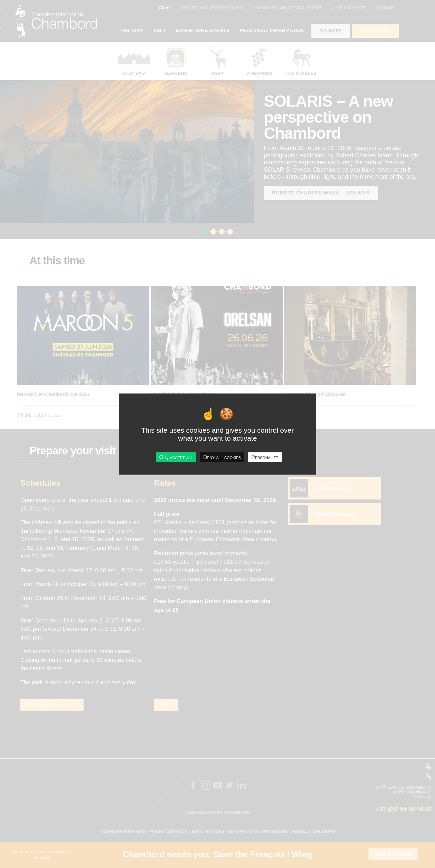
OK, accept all (176, 457)
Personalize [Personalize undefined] (265, 457)
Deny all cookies (222, 457)
